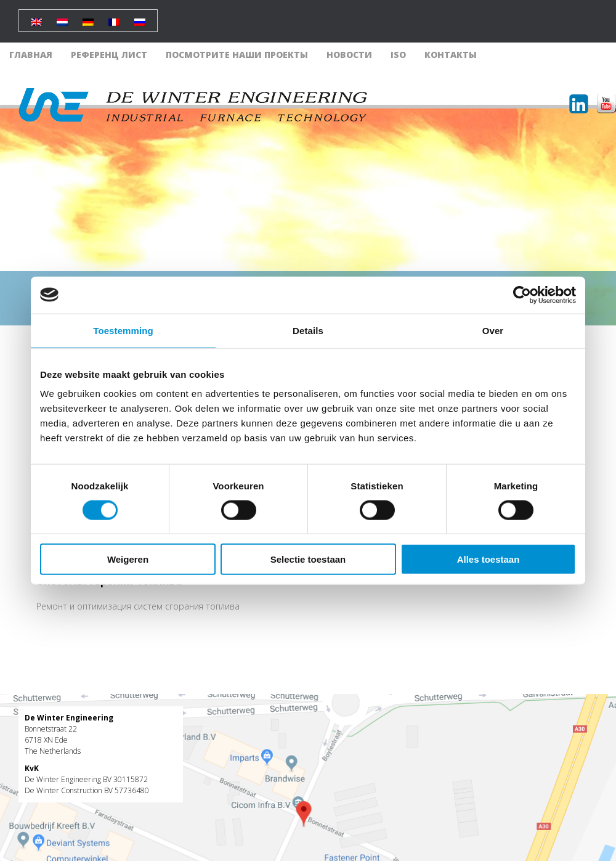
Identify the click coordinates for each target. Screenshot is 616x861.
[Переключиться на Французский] (114, 18)
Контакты (451, 55)
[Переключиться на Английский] (36, 18)
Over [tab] (493, 330)
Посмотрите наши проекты (237, 55)
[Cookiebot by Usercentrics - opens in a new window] (522, 295)
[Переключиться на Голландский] (62, 18)
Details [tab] (308, 330)
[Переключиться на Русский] (140, 18)
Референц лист (109, 55)
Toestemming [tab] (123, 330)
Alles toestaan (488, 559)
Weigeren (128, 559)
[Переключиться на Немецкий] (88, 18)
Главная (31, 55)
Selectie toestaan (308, 559)
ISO (398, 55)
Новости (349, 55)
